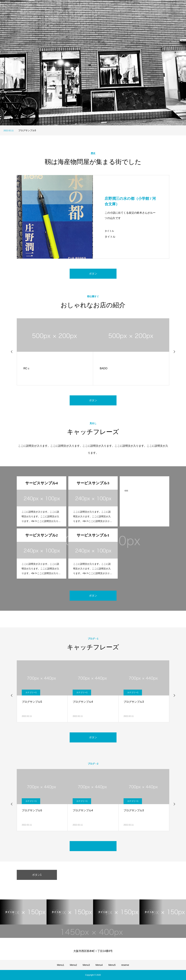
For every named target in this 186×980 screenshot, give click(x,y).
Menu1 (61, 965)
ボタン (93, 274)
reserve (125, 965)
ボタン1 (37, 875)
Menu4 (99, 965)
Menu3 (86, 965)
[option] (93, 63)
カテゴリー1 (31, 692)
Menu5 (112, 965)
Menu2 (73, 965)
